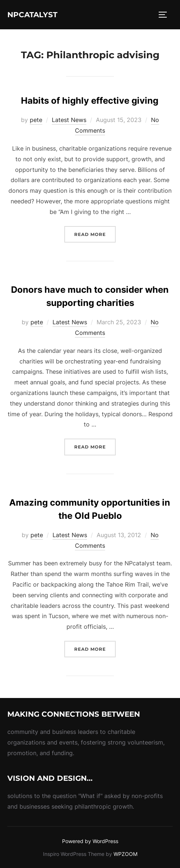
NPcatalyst (32, 15)
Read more (95, 234)
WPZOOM (125, 854)
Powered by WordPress (90, 841)
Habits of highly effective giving (90, 101)
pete (36, 120)
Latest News (69, 120)
